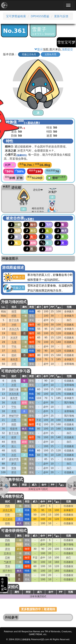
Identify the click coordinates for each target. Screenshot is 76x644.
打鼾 (7, 515)
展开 (6, 187)
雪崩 (7, 566)
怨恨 (7, 523)
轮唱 (14, 451)
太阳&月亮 (50, 54)
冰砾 (14, 325)
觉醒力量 (14, 389)
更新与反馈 (61, 16)
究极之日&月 (29, 54)
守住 (14, 346)
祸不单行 (7, 571)
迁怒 (14, 420)
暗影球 (14, 429)
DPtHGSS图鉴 (40, 16)
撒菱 (7, 544)
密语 (14, 472)
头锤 (14, 342)
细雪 (14, 311)
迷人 (14, 446)
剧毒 (14, 381)
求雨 (14, 411)
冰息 (14, 351)
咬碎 (14, 355)
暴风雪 (14, 359)
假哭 (7, 575)
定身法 (7, 553)
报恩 (14, 424)
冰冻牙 (14, 338)
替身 (14, 468)
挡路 (7, 506)
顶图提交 (67, 49)
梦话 (14, 464)
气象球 (7, 562)
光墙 (14, 403)
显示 (39, 49)
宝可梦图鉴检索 (16, 16)
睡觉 (14, 442)
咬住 (14, 333)
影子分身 (14, 320)
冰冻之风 (14, 329)
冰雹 (14, 364)
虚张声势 (14, 459)
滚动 (7, 549)
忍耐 (7, 558)
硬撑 (14, 437)
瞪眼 (14, 316)
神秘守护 (14, 416)
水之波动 (7, 519)
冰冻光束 (14, 394)
